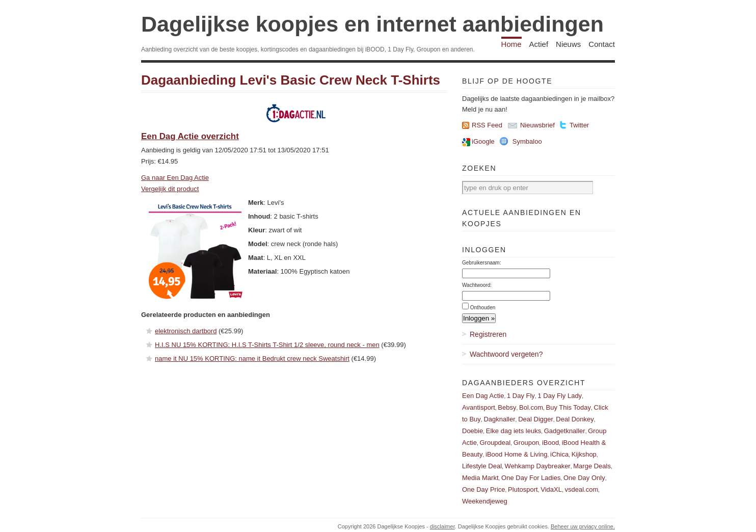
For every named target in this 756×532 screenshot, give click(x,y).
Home (511, 44)
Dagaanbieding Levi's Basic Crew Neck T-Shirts (291, 80)
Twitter (579, 125)
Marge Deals (592, 466)
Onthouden (483, 308)
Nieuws (568, 44)
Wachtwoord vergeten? (506, 354)
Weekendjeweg (485, 501)
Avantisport (479, 407)
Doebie (472, 431)
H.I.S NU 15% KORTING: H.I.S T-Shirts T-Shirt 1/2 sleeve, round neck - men (267, 345)
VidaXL (551, 489)
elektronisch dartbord (186, 331)
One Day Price (484, 489)
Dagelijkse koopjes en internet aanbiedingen (372, 24)
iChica (559, 454)
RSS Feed (487, 125)
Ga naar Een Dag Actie (175, 178)
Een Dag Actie (483, 396)
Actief (539, 44)
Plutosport (523, 489)
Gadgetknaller (565, 431)
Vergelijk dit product (170, 189)
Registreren (488, 334)
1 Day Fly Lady (560, 396)
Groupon (526, 443)
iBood (550, 443)
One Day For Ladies (531, 478)
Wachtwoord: (477, 285)
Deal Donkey (575, 419)
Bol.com (531, 407)
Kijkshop (584, 454)
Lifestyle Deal (482, 466)
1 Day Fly (521, 396)
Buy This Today (569, 407)
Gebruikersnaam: (482, 263)
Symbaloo (527, 141)
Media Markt (480, 478)
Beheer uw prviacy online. (583, 526)
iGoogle (483, 141)
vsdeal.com (581, 489)
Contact (602, 44)
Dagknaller (499, 419)
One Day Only (584, 478)
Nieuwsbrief (537, 125)
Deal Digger (536, 419)
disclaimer (442, 526)
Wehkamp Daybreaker (538, 466)
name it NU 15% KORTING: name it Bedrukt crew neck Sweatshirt (252, 358)
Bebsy (507, 407)
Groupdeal (495, 443)
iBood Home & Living (516, 454)
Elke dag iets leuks (514, 431)
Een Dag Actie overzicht (190, 136)
